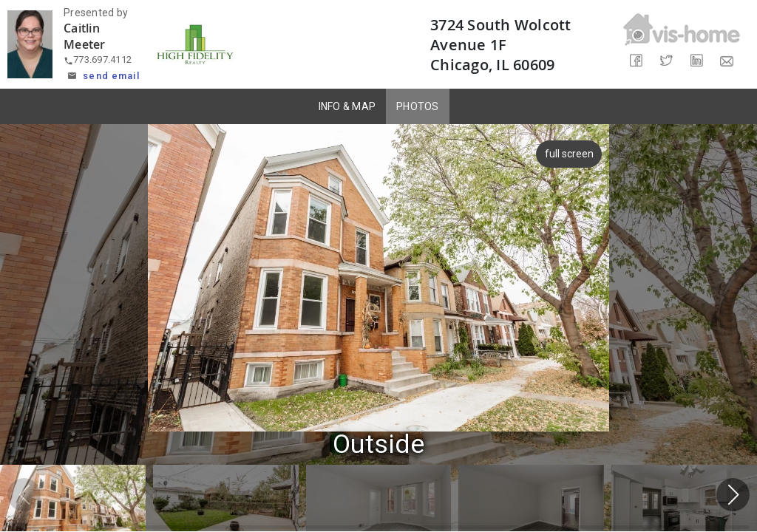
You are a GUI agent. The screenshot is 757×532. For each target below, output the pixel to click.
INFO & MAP (347, 106)
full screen (571, 154)
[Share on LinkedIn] (697, 61)
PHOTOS (418, 106)
